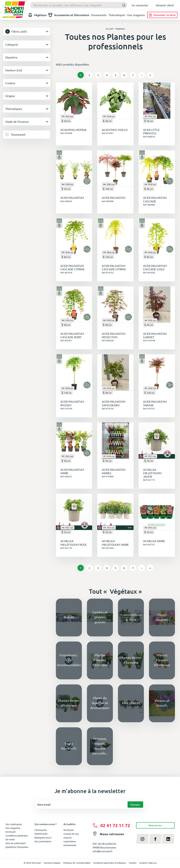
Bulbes (69, 617)
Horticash (69, 830)
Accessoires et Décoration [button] (69, 15)
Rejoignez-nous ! (43, 837)
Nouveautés (99, 15)
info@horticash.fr (103, 851)
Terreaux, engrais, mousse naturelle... (100, 746)
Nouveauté (18, 135)
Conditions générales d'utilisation (110, 863)
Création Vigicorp (148, 863)
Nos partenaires (43, 841)
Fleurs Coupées (162, 617)
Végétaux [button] (37, 15)
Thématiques (117, 15)
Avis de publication (16, 843)
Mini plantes (131, 703)
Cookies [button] (133, 863)
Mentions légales (52, 863)
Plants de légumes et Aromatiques (100, 703)
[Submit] (123, 5)
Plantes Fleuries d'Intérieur (100, 660)
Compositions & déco (131, 617)
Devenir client (165, 5)
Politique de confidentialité (77, 863)
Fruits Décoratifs (69, 746)
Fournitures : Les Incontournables (69, 660)
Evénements (70, 845)
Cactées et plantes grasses (100, 617)
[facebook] (155, 839)
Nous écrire (155, 825)
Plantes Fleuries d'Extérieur (162, 660)
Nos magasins (136, 15)
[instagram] (143, 839)
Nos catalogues (14, 824)
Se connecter (140, 5)
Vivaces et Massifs (162, 703)
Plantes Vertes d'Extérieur (69, 703)
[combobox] (79, 5)
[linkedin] (168, 839)
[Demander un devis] (162, 15)
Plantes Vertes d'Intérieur (131, 660)
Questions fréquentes (17, 847)
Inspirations (70, 841)
